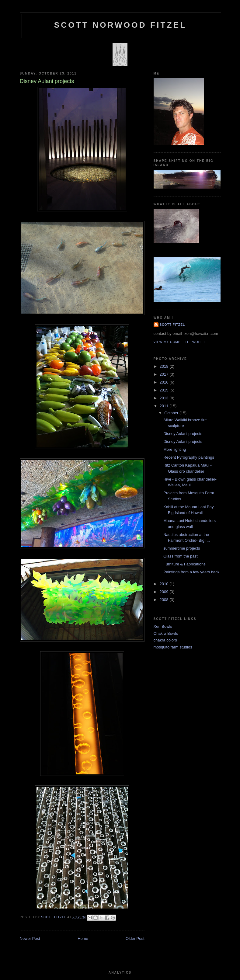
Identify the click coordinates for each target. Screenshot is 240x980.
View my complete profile (180, 342)
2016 (165, 382)
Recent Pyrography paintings (189, 457)
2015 (165, 390)
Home (83, 938)
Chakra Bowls (166, 633)
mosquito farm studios (173, 647)
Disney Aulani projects (183, 434)
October (172, 413)
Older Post (135, 938)
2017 (165, 374)
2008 (165, 600)
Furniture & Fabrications (184, 564)
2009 (165, 592)
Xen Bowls (163, 626)
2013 (165, 398)
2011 (165, 406)
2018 (165, 366)
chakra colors (165, 640)
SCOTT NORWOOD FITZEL (120, 25)
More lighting (175, 449)
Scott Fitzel (172, 325)
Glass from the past (181, 556)
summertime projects (182, 548)
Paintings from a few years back (191, 572)
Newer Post (30, 938)
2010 (165, 584)
